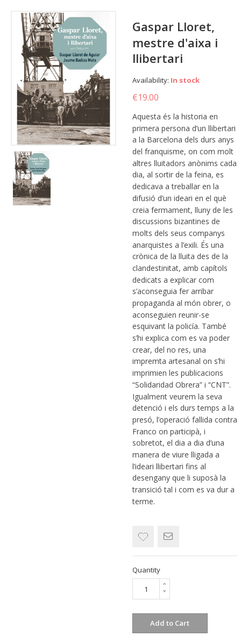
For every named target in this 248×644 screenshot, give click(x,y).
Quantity (146, 570)
